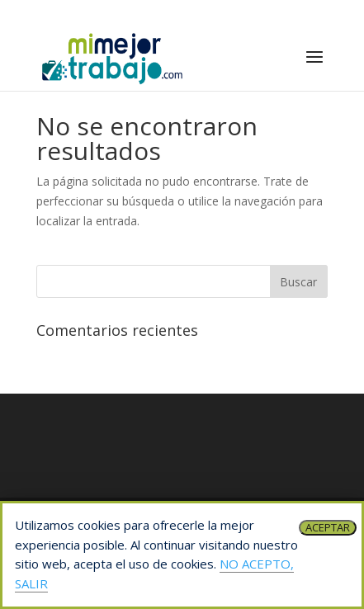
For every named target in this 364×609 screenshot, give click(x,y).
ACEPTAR (328, 527)
